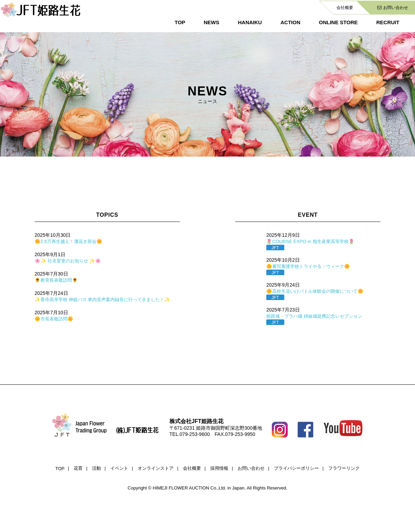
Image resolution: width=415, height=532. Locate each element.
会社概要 (345, 8)
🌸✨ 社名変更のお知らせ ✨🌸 (70, 261)
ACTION (290, 22)
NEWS (211, 22)
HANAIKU (250, 22)
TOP (180, 22)
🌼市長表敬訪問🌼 (55, 319)
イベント (119, 468)
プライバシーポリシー (296, 468)
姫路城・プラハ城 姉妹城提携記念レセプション (318, 316)
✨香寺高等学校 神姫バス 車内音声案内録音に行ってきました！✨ (107, 299)
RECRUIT (388, 22)
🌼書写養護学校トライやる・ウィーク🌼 (311, 266)
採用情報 (219, 468)
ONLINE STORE (338, 22)
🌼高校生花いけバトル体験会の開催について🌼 (318, 291)
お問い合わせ (393, 8)
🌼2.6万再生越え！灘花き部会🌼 (70, 241)
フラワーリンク (344, 468)
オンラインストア (156, 468)
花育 (78, 468)
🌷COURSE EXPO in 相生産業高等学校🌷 (312, 241)
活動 (96, 468)
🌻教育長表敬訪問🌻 (57, 280)
